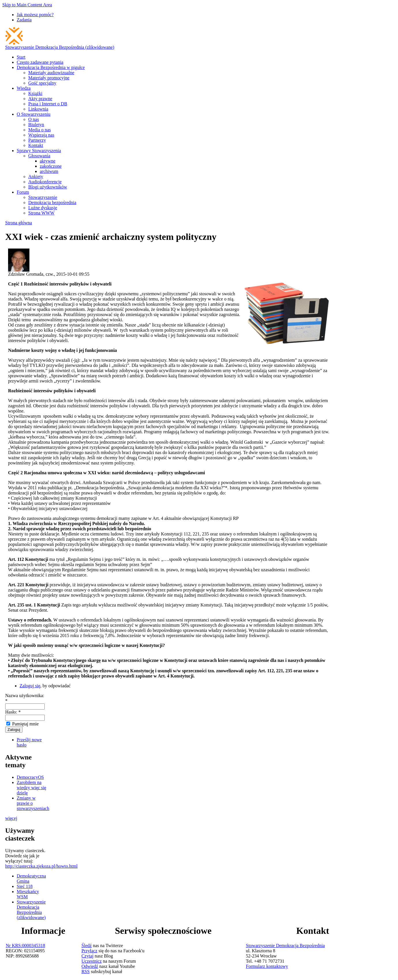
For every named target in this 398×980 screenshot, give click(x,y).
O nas (34, 119)
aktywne (48, 161)
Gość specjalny (42, 83)
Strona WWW (41, 213)
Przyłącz (89, 951)
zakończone (51, 166)
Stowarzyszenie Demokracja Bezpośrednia (286, 946)
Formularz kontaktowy (267, 966)
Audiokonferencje (45, 182)
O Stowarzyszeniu (34, 114)
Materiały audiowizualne (51, 73)
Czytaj (87, 956)
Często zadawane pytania (40, 62)
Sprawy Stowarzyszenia (39, 151)
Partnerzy (37, 140)
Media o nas (40, 130)
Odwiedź (90, 966)
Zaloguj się (30, 686)
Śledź (87, 946)
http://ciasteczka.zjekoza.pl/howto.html (41, 866)
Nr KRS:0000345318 (25, 946)
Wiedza (24, 88)
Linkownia (38, 109)
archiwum (49, 171)
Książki (35, 93)
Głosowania (39, 156)
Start (21, 57)
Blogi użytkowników (48, 187)
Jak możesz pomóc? (35, 15)
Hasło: (13, 712)
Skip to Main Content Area (27, 5)
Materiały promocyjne (49, 78)
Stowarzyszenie (43, 197)
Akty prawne (40, 99)
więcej (11, 818)
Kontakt (36, 145)
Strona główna (19, 223)
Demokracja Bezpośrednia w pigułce (51, 67)
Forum (23, 192)
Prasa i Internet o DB (48, 104)
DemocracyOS (30, 777)
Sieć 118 (25, 886)
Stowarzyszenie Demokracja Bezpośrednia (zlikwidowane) (60, 47)
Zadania (24, 20)
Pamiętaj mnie (22, 724)
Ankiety (36, 177)
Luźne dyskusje (43, 208)
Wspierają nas (41, 135)
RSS (85, 971)
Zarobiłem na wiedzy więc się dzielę (31, 788)
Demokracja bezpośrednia (52, 202)
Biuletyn (36, 125)
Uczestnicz (91, 961)
